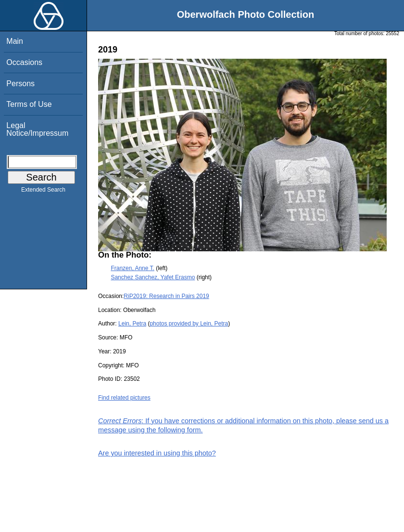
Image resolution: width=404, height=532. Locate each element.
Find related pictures (124, 398)
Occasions (24, 62)
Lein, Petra (132, 324)
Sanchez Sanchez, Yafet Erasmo (153, 277)
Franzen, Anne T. (133, 268)
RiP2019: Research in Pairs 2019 (166, 296)
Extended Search (43, 192)
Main (15, 41)
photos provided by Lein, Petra (189, 324)
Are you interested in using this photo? (157, 453)
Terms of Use (29, 104)
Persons (20, 84)
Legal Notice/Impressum (37, 129)
